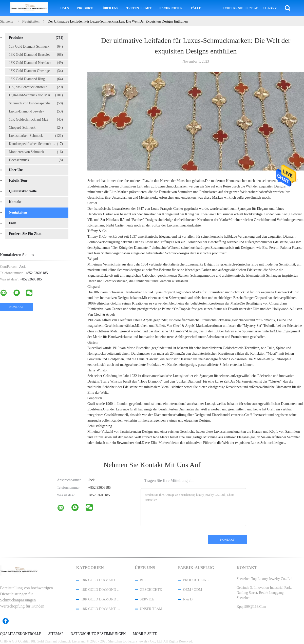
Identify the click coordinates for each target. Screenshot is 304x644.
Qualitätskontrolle (23, 191)
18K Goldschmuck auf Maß (36, 120)
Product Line (196, 580)
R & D (188, 599)
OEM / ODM (193, 590)
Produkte (86, 8)
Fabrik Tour (18, 181)
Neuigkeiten (18, 212)
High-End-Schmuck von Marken (36, 95)
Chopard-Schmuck (36, 128)
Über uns (110, 8)
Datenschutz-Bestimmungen (98, 634)
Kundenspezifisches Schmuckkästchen (36, 144)
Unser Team (151, 609)
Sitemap (56, 634)
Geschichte (151, 590)
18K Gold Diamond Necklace (36, 63)
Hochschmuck (36, 160)
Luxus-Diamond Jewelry (36, 111)
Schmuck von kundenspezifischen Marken (38, 103)
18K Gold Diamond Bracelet (36, 55)
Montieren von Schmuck (36, 152)
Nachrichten (171, 8)
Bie (143, 580)
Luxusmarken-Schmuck (36, 136)
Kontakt (15, 202)
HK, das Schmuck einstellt (36, 87)
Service (147, 599)
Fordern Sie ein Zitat (240, 8)
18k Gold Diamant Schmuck (36, 47)
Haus (64, 8)
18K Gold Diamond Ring (36, 79)
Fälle (196, 8)
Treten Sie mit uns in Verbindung (139, 8)
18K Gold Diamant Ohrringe (36, 71)
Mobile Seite (145, 634)
